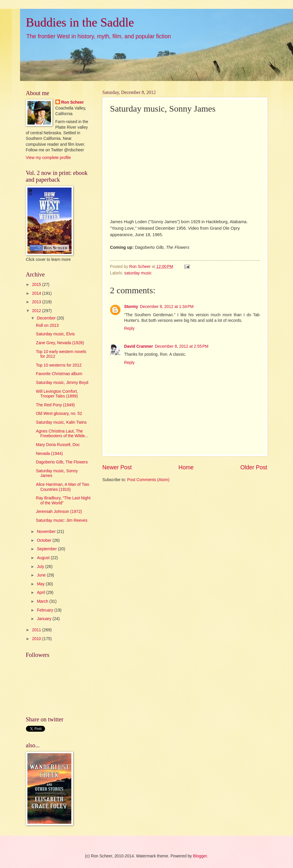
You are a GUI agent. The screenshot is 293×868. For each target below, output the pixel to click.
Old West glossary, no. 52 (59, 414)
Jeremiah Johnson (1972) (59, 512)
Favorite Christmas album (59, 374)
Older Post (254, 467)
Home (186, 467)
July (41, 567)
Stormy (131, 307)
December (47, 318)
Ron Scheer (73, 102)
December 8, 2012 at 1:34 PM (167, 307)
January (45, 619)
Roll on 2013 (47, 325)
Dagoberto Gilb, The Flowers (62, 462)
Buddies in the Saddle (80, 22)
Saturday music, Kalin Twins (61, 422)
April (41, 593)
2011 (37, 630)
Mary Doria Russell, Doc (58, 445)
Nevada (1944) (49, 454)
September (47, 549)
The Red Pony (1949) (55, 405)
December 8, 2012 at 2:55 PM (182, 346)
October (45, 540)
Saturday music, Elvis (55, 334)
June (42, 575)
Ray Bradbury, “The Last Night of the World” (63, 501)
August (44, 558)
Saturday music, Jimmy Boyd (62, 383)
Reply (129, 328)
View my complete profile (48, 158)
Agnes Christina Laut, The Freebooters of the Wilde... (62, 434)
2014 (37, 293)
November (47, 532)
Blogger (200, 856)
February (45, 610)
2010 (37, 639)
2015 (37, 285)
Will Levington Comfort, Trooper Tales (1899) (57, 394)
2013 (37, 302)
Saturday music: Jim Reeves (62, 520)
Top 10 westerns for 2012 (59, 365)
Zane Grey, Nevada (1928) (60, 343)
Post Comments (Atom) (148, 480)
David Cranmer (139, 346)
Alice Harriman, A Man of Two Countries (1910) (63, 487)
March (43, 601)
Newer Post (117, 467)
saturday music (138, 273)
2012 (37, 311)
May (41, 584)
